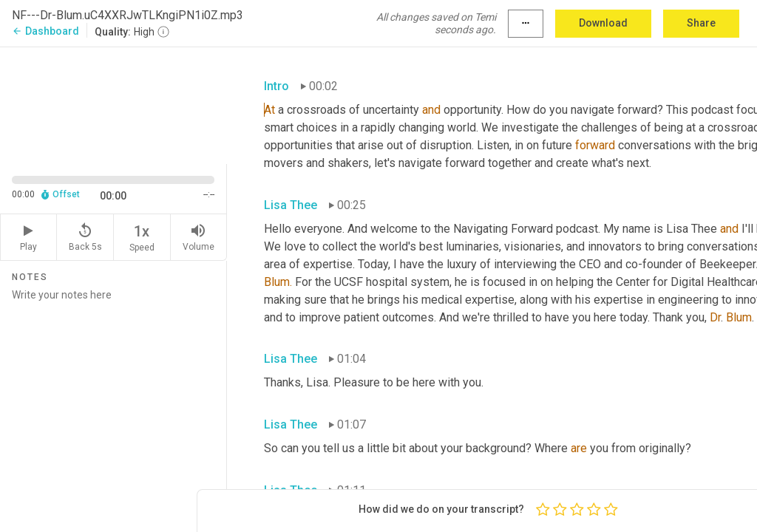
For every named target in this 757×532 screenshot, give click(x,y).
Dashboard (45, 31)
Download (603, 23)
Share (701, 23)
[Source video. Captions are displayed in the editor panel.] (113, 104)
